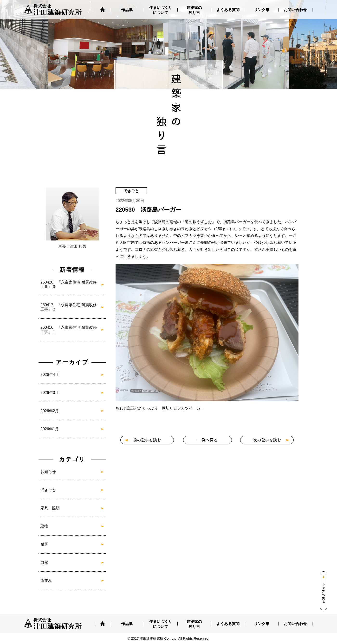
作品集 (127, 10)
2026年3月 (50, 393)
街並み (46, 580)
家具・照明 (50, 508)
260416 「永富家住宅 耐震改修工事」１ (69, 330)
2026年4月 (50, 375)
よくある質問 (228, 10)
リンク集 (262, 10)
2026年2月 (50, 411)
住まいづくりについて (161, 10)
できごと (48, 490)
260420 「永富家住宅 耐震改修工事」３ (69, 284)
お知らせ (48, 472)
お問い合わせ (295, 10)
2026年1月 (50, 429)
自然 (44, 562)
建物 (44, 526)
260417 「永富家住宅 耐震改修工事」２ (69, 307)
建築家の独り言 (194, 10)
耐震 (44, 544)
